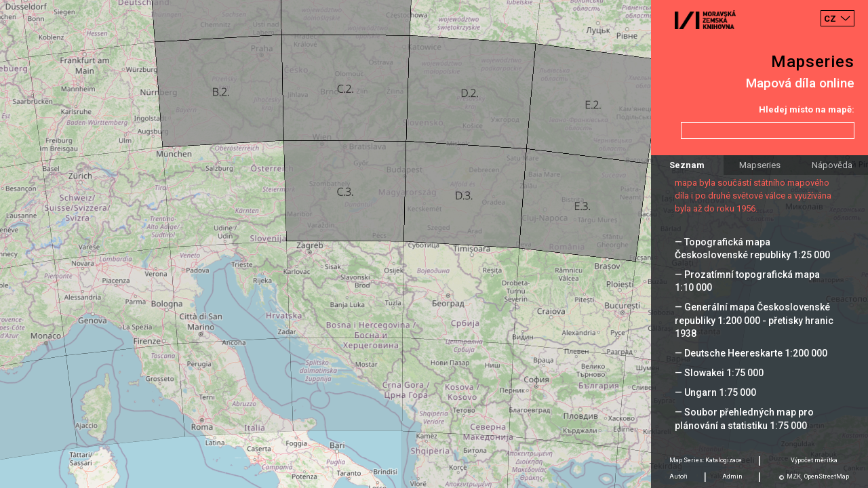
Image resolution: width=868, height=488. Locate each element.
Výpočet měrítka (814, 460)
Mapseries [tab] (760, 165)
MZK (794, 476)
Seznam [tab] (687, 165)
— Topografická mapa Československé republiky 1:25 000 (752, 248)
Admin (732, 476)
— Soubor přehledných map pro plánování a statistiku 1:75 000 (744, 419)
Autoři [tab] (678, 476)
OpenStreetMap (827, 476)
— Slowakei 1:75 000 (719, 373)
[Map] (434, 244)
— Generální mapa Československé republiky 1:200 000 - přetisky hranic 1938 (754, 320)
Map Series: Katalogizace (706, 460)
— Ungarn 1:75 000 (715, 392)
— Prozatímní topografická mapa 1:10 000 (747, 281)
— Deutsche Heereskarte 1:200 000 (751, 353)
